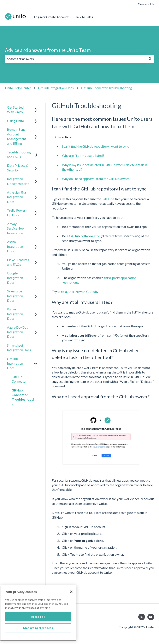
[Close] (71, 601)
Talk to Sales (84, 17)
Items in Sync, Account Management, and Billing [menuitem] (17, 136)
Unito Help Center (18, 88)
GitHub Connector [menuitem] (19, 379)
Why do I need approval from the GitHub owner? (96, 179)
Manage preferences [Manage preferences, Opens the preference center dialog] (38, 638)
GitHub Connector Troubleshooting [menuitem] (24, 397)
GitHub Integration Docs (56, 88)
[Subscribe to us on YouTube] (151, 617)
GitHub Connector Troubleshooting (107, 88)
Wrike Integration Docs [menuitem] (15, 314)
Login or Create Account (51, 17)
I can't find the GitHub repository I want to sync (95, 146)
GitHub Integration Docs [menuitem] (15, 363)
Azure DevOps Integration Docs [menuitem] (17, 332)
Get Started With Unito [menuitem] (15, 110)
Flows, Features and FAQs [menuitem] (18, 262)
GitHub (107, 199)
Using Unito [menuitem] (16, 121)
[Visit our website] (142, 617)
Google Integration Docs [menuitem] (15, 278)
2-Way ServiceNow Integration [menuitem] (16, 228)
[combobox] (76, 59)
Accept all (38, 626)
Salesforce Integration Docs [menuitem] (15, 296)
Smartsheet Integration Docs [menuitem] (19, 348)
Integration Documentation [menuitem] (18, 181)
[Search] (150, 59)
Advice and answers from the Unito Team (48, 50)
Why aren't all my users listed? (83, 155)
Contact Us (146, 4)
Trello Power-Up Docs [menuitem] (17, 212)
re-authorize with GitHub (79, 291)
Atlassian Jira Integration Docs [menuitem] (16, 197)
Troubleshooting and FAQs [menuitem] (19, 154)
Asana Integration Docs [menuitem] (15, 246)
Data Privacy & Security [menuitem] (18, 168)
